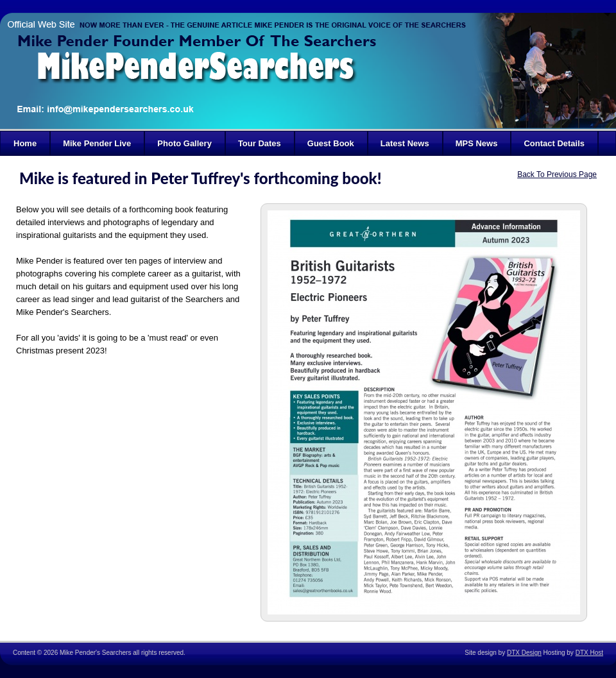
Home (25, 143)
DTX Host (589, 653)
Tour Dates (260, 143)
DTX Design (524, 653)
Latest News (405, 143)
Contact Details (554, 143)
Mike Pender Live (97, 143)
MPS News (477, 143)
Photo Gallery (184, 143)
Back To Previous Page (557, 174)
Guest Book (331, 143)
